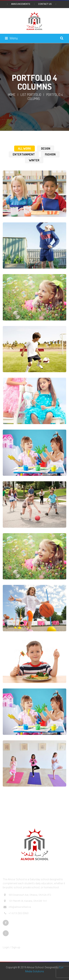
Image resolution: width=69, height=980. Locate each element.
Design (46, 149)
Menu (11, 38)
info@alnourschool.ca (17, 907)
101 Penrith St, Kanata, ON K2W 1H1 (25, 901)
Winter (34, 160)
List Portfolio (31, 95)
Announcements (21, 4)
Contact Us (45, 4)
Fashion (50, 154)
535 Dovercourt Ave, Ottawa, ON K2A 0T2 (27, 895)
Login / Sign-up (11, 947)
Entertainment (24, 154)
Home (12, 95)
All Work (24, 149)
